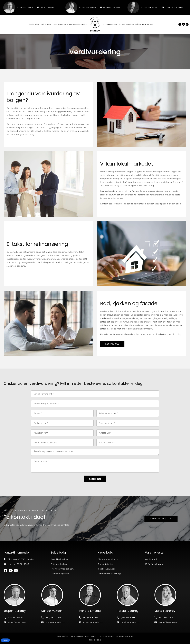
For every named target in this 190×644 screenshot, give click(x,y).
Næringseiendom (60, 24)
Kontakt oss (148, 24)
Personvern (95, 640)
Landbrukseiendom (78, 24)
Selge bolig (34, 24)
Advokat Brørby (134, 24)
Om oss (122, 24)
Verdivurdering (110, 24)
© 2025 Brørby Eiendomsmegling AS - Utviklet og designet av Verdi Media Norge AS (95, 636)
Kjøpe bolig (46, 24)
